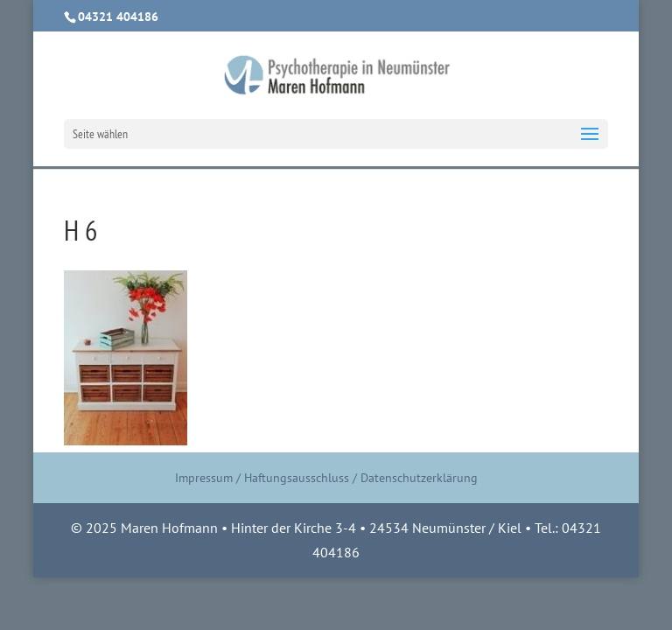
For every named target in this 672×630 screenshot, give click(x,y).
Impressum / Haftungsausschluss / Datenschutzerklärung (326, 478)
